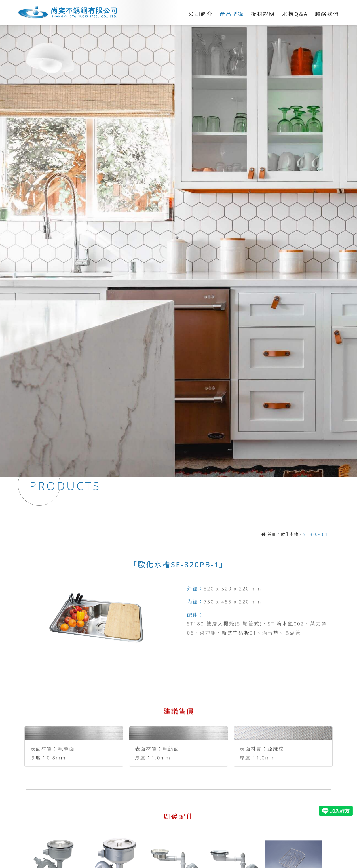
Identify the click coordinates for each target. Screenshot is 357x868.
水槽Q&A (295, 14)
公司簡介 (201, 14)
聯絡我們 (327, 14)
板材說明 (263, 14)
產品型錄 (232, 14)
